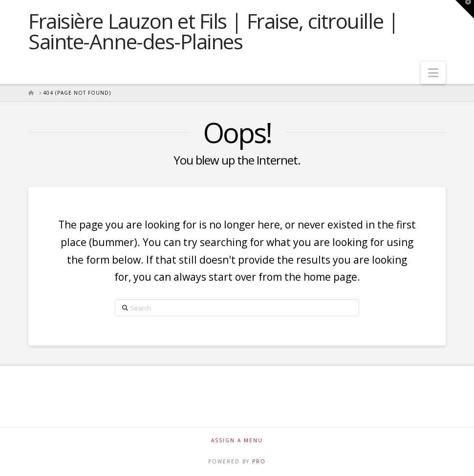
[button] (433, 73)
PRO (259, 461)
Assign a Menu (237, 441)
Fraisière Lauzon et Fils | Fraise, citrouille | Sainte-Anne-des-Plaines (213, 31)
